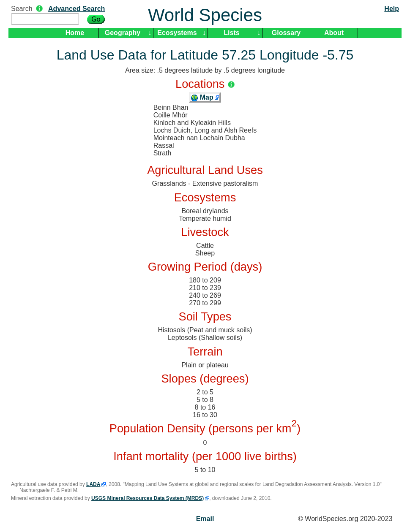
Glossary (286, 33)
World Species (205, 15)
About (334, 33)
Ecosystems (177, 33)
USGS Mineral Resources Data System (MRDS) (148, 498)
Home (75, 33)
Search (22, 9)
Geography (123, 33)
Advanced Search (77, 9)
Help (392, 9)
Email (205, 519)
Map (202, 97)
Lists (231, 33)
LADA (93, 484)
